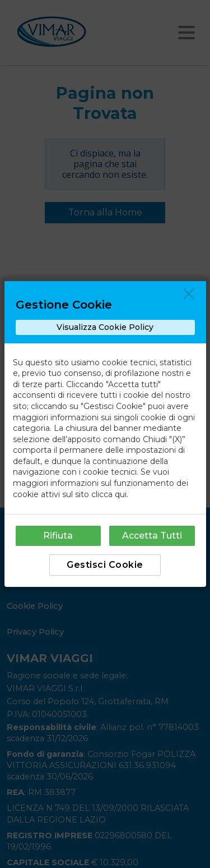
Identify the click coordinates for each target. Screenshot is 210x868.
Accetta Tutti (152, 536)
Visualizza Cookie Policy (105, 327)
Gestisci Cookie (105, 565)
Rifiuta (58, 536)
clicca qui (109, 494)
